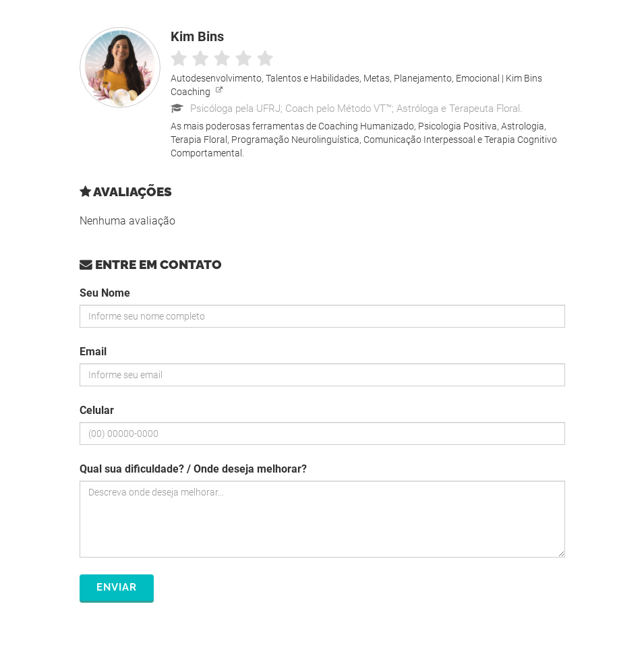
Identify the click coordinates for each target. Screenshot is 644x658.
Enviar (117, 587)
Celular (97, 410)
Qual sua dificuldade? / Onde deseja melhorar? (193, 469)
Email (93, 352)
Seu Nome (105, 293)
